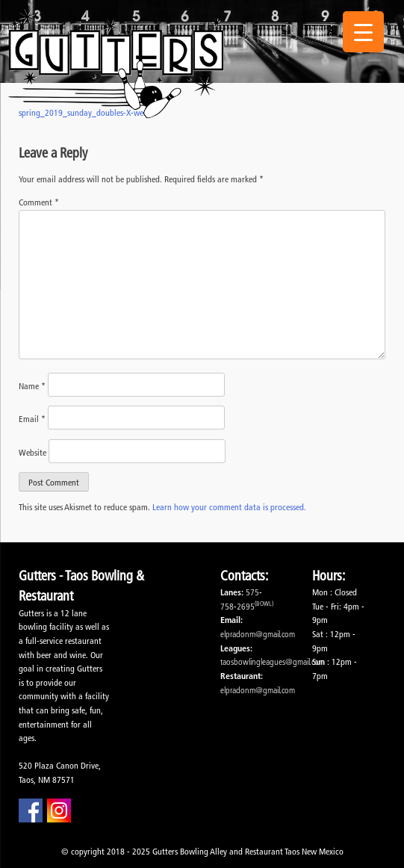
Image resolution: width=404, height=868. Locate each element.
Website (32, 452)
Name (32, 386)
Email (32, 419)
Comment (39, 202)
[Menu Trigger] (363, 32)
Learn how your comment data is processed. (229, 507)
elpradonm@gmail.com (258, 634)
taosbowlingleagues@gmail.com (273, 661)
